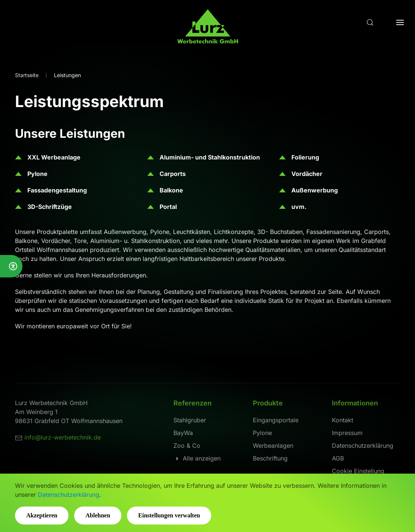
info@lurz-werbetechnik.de (63, 437)
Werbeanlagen (273, 446)
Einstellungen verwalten (169, 515)
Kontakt (343, 420)
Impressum (347, 433)
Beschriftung (270, 458)
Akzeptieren (42, 515)
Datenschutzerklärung (363, 446)
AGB (338, 458)
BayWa (183, 433)
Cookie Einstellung (358, 471)
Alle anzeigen (197, 458)
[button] (370, 22)
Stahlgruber (190, 420)
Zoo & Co (187, 446)
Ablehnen (98, 515)
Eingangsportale (276, 420)
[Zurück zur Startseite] (207, 30)
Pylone (262, 433)
